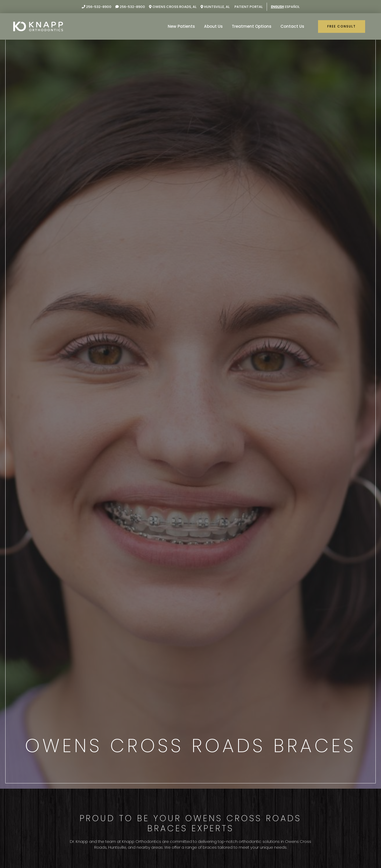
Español (293, 7)
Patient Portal (247, 7)
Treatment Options (252, 26)
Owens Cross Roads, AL (171, 7)
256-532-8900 (95, 7)
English (277, 7)
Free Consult (342, 26)
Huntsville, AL (214, 7)
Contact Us (292, 26)
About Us (214, 26)
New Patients (182, 26)
